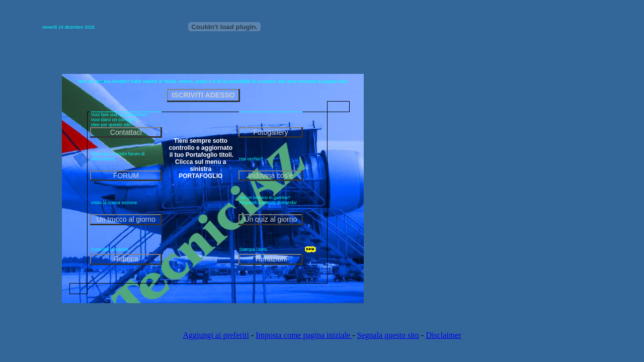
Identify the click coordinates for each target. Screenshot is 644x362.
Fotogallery (270, 132)
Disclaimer (443, 335)
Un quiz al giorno (270, 219)
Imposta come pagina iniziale (304, 335)
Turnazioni (270, 259)
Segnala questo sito (388, 335)
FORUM (126, 175)
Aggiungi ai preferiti (216, 335)
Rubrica (126, 259)
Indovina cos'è (270, 175)
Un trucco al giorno (126, 219)
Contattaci (126, 132)
